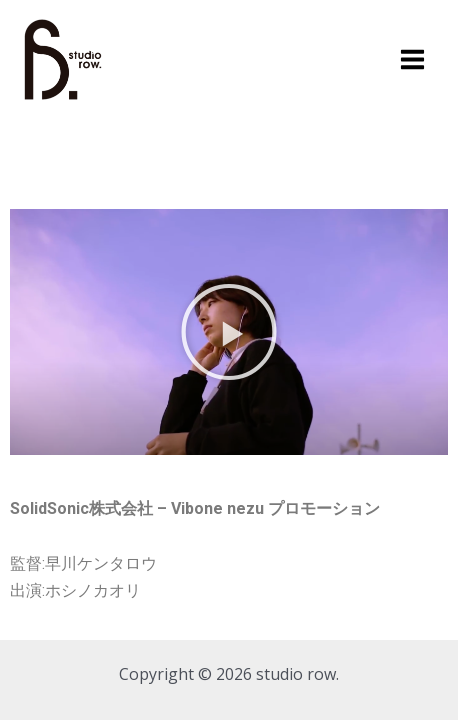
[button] (229, 332)
